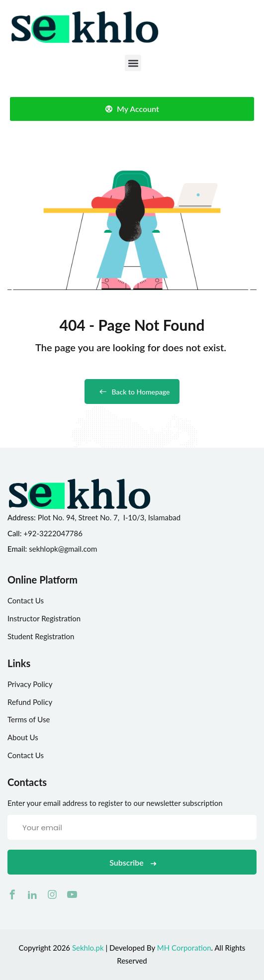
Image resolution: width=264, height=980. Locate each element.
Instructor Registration (44, 618)
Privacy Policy (30, 684)
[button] (133, 63)
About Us (23, 737)
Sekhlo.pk (88, 948)
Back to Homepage (132, 392)
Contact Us (26, 600)
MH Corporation (184, 948)
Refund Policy (30, 702)
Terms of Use (29, 719)
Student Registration (41, 636)
